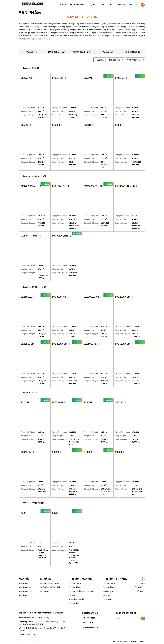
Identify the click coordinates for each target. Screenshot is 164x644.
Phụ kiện (72, 595)
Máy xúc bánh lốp (57, 52)
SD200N (26, 402)
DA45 (56, 513)
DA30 (25, 513)
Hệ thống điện (108, 591)
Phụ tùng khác (74, 603)
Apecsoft (142, 641)
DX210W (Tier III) (63, 186)
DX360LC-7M (92, 344)
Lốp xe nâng (107, 595)
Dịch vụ (101, 5)
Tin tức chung (140, 583)
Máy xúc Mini (23, 583)
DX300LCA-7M (92, 297)
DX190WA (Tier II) (63, 236)
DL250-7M (59, 402)
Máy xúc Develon (65, 5)
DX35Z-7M (59, 78)
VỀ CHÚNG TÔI (120, 5)
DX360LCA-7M (124, 344)
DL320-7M (27, 452)
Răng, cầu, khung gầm (76, 599)
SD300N (89, 402)
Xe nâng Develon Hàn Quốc (49, 583)
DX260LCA (27, 297)
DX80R (120, 125)
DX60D (88, 125)
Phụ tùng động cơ (75, 583)
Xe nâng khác (45, 591)
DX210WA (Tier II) (94, 186)
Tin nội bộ (139, 587)
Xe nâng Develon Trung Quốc (50, 587)
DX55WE (89, 78)
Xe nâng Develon (80, 5)
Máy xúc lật (107, 52)
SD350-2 (89, 452)
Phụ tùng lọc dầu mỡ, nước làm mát (82, 591)
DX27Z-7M (27, 78)
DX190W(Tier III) (31, 236)
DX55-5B (121, 78)
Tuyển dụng (139, 591)
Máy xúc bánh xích (82, 52)
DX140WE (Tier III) (126, 186)
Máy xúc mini (31, 52)
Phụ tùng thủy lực (75, 587)
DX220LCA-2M (124, 297)
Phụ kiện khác (108, 599)
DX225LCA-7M (61, 344)
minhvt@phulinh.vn (91, 627)
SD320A (120, 402)
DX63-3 (57, 125)
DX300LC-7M (60, 297)
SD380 (120, 452)
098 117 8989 (89, 623)
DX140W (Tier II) (31, 186)
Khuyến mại (100, 60)
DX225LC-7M (29, 344)
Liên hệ (130, 5)
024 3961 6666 (89, 618)
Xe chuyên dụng (132, 52)
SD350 (57, 452)
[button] (150, 121)
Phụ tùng (93, 5)
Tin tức (109, 5)
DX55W (26, 125)
